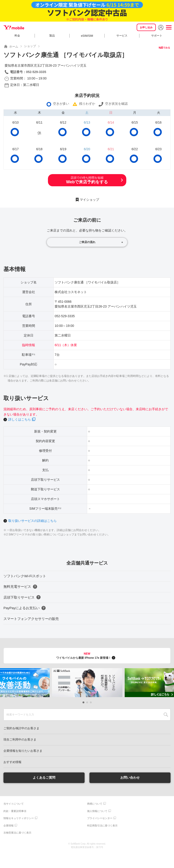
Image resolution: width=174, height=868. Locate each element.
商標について (95, 804)
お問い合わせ (130, 778)
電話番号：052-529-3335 (28, 72)
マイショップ (89, 200)
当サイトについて (14, 804)
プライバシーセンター (100, 818)
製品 (52, 36)
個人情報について (97, 811)
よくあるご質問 (44, 778)
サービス (122, 36)
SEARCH (166, 715)
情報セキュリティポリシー (19, 818)
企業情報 (9, 826)
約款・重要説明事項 (15, 811)
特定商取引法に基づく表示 (102, 826)
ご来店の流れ (87, 242)
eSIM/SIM (87, 36)
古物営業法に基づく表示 (17, 833)
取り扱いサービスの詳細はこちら (32, 521)
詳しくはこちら (20, 419)
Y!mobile (14, 27)
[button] (83, 702)
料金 (17, 36)
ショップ (30, 46)
